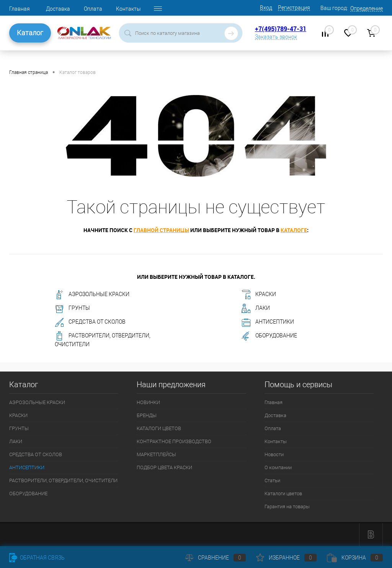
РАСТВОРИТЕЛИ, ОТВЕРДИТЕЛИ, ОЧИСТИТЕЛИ (103, 339)
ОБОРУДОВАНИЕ (269, 336)
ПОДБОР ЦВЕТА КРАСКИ (164, 467)
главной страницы (161, 230)
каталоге (294, 230)
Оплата (93, 9)
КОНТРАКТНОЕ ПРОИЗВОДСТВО (174, 441)
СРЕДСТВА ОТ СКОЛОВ (90, 322)
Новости (274, 454)
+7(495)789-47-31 (281, 29)
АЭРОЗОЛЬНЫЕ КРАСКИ (92, 295)
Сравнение (216, 558)
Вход (266, 8)
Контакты (128, 9)
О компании (278, 467)
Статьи (272, 480)
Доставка (58, 9)
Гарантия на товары (287, 507)
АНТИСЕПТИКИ (268, 322)
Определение (367, 8)
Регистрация (294, 8)
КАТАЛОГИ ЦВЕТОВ (159, 428)
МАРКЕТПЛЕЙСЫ (156, 454)
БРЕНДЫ (147, 415)
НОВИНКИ (148, 402)
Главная (20, 9)
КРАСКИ (259, 295)
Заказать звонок (276, 37)
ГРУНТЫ (72, 308)
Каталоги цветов (283, 494)
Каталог (30, 33)
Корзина (355, 558)
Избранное (286, 558)
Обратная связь (37, 558)
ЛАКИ (256, 308)
